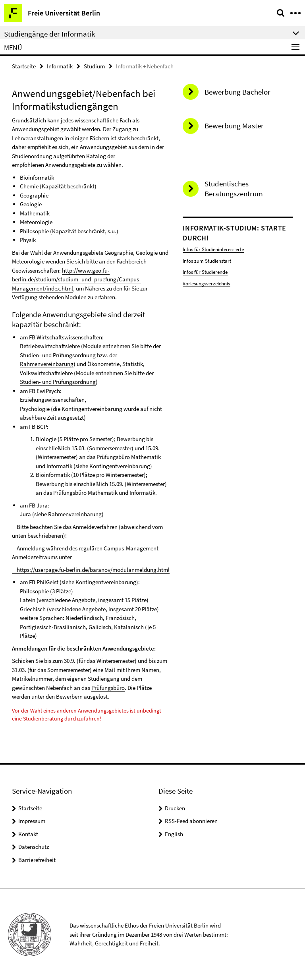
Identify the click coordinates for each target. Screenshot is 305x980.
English (174, 834)
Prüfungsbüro (108, 688)
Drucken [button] (175, 808)
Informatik (60, 66)
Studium (94, 66)
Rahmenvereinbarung (47, 364)
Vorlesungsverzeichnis (206, 284)
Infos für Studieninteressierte (213, 249)
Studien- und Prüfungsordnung (58, 355)
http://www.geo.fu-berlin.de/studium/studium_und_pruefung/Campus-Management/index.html (76, 279)
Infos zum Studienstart (207, 261)
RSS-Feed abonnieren (191, 821)
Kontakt (28, 834)
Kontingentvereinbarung (120, 466)
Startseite (24, 66)
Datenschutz (34, 847)
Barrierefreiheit (37, 860)
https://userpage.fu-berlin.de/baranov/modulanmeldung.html (91, 570)
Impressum (32, 821)
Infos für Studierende (205, 272)
